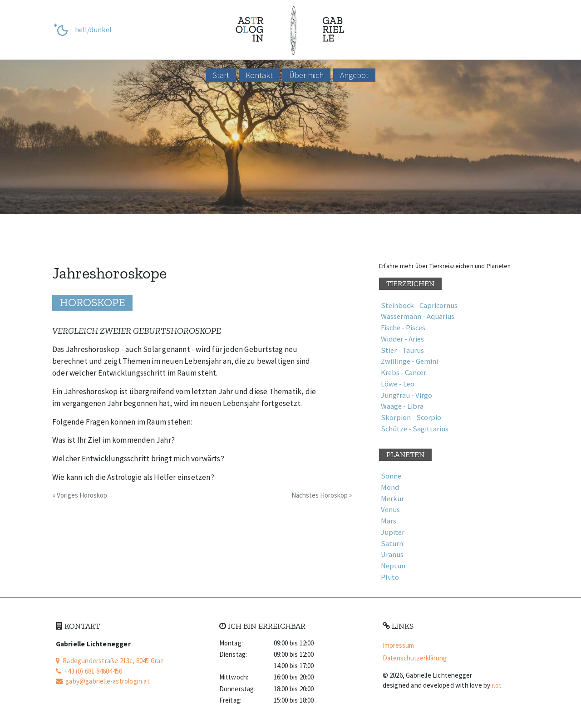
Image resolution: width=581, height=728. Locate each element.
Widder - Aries (402, 339)
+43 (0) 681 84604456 (89, 671)
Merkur (392, 499)
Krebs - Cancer (404, 373)
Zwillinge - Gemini (409, 361)
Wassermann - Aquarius (418, 316)
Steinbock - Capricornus (419, 305)
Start (221, 75)
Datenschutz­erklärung (415, 658)
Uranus (392, 555)
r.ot (497, 685)
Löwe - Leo (398, 384)
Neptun (393, 566)
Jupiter (393, 532)
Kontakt (259, 75)
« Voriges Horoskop (80, 495)
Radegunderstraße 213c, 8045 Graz (110, 661)
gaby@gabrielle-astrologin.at (103, 681)
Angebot (354, 75)
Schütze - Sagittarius (415, 429)
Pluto (390, 577)
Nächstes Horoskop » (322, 495)
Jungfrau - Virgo (406, 395)
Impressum (398, 645)
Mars (389, 521)
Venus (390, 510)
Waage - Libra (402, 406)
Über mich (306, 75)
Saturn (392, 544)
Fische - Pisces (403, 328)
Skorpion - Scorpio (411, 418)
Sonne (391, 476)
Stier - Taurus (402, 350)
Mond (390, 487)
